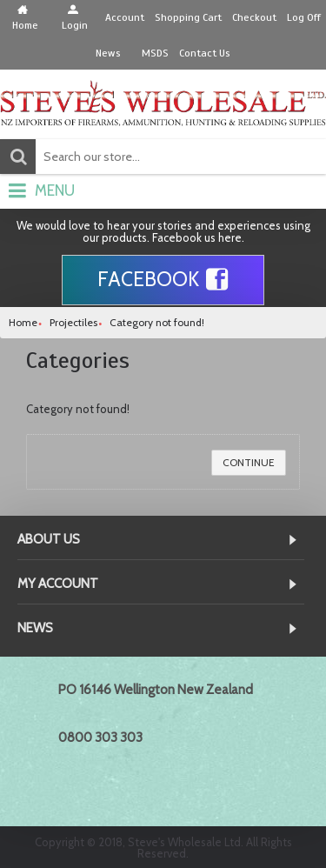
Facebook (163, 280)
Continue (249, 462)
